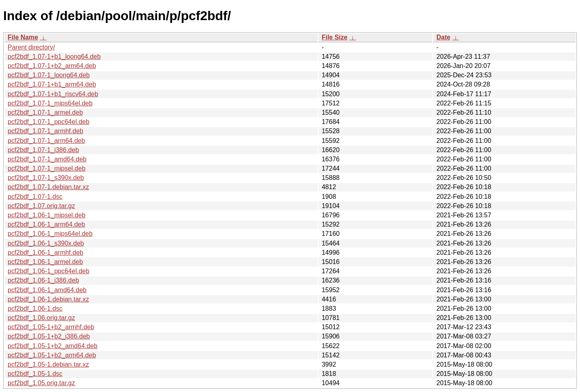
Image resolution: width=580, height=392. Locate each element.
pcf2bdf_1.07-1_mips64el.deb (50, 103)
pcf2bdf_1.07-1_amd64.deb (47, 159)
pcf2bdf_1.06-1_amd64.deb (47, 290)
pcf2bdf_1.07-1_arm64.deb (46, 141)
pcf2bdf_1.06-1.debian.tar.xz (48, 299)
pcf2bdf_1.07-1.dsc (35, 197)
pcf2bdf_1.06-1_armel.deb (45, 262)
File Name (23, 37)
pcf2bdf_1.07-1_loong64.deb (49, 75)
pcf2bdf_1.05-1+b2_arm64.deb (52, 355)
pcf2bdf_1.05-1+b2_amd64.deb (53, 346)
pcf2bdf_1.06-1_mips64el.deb (50, 234)
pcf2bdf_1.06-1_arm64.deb (46, 224)
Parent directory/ (31, 47)
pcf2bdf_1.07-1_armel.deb (45, 112)
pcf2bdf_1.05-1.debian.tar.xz (48, 364)
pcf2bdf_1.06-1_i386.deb (43, 280)
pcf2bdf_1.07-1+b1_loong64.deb (54, 57)
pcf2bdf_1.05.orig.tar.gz (41, 383)
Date (443, 37)
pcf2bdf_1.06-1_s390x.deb (46, 243)
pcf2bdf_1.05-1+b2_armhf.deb (51, 327)
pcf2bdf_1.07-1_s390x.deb (46, 178)
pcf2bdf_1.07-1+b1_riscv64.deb (53, 94)
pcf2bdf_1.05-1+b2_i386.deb (49, 336)
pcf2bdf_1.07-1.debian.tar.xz (48, 187)
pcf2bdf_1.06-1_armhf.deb (46, 253)
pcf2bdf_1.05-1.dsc (35, 374)
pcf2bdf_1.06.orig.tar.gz (41, 318)
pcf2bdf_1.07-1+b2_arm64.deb (52, 66)
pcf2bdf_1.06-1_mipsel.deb (47, 215)
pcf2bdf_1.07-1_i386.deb (43, 150)
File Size (335, 37)
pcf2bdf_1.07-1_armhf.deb (46, 131)
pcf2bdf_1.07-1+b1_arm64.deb (52, 84)
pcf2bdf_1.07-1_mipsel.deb (47, 168)
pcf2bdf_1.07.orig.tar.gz (41, 206)
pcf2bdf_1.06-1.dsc (35, 308)
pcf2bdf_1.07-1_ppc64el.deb (49, 122)
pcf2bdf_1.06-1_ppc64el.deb (49, 271)
